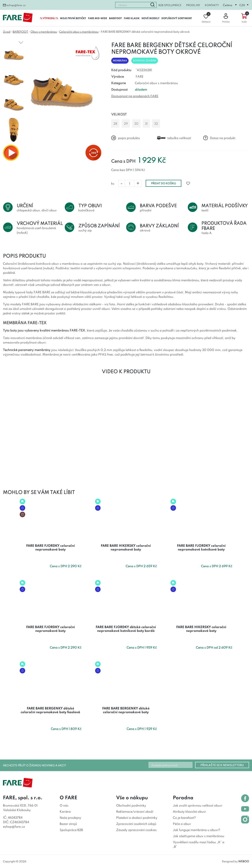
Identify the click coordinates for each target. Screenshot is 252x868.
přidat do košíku (164, 183)
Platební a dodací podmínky (137, 817)
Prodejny (193, 5)
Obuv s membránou (44, 31)
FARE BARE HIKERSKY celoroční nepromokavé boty (126, 547)
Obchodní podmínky (131, 805)
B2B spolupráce (170, 5)
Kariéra (65, 811)
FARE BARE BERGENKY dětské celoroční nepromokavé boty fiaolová (50, 710)
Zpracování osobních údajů (136, 823)
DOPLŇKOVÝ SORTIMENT (177, 18)
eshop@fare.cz (14, 5)
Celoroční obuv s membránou (79, 31)
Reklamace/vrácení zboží (135, 811)
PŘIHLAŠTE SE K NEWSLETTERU (222, 765)
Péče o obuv (182, 823)
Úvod (7, 31)
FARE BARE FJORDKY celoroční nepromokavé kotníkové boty (201, 547)
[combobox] (132, 5)
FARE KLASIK (132, 18)
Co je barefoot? (184, 817)
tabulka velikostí (174, 138)
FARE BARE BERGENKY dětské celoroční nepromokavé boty (126, 710)
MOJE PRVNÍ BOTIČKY (73, 18)
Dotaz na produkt (219, 138)
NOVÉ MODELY (151, 18)
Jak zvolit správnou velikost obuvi (198, 805)
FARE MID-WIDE (98, 18)
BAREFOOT (115, 18)
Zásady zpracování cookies (136, 830)
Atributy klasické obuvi (189, 811)
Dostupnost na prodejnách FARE (135, 96)
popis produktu (126, 138)
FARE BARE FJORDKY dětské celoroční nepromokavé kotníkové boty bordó (126, 629)
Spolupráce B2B (71, 830)
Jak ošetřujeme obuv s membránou (199, 836)
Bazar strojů (68, 823)
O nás (64, 805)
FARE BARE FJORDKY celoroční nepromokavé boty (50, 547)
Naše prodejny (70, 817)
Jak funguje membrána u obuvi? (196, 830)
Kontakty (212, 5)
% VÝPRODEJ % (49, 18)
